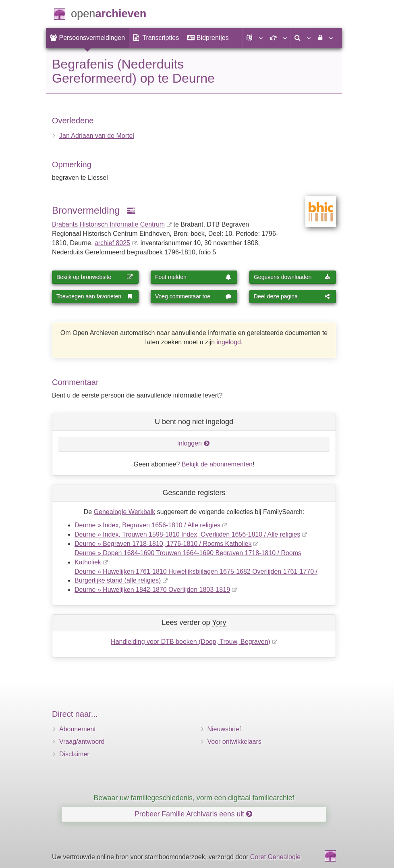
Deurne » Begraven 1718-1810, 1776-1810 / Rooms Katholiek (163, 544)
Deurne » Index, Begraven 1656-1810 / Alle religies (147, 525)
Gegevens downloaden (292, 277)
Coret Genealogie (275, 857)
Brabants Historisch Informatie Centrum (108, 224)
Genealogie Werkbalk (125, 512)
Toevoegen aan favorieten (95, 296)
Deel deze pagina (292, 296)
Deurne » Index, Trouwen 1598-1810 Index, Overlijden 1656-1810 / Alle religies (187, 534)
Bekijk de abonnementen (217, 464)
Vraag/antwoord (82, 742)
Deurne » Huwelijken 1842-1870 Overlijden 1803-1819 (152, 590)
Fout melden (193, 277)
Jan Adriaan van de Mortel (97, 136)
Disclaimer (74, 754)
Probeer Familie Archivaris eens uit (193, 814)
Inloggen (194, 443)
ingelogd (229, 342)
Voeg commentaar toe (193, 296)
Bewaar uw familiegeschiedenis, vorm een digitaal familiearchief (194, 798)
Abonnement (78, 729)
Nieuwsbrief (224, 729)
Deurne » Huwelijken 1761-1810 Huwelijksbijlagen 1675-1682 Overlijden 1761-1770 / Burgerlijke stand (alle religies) (196, 576)
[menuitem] (87, 38)
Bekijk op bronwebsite (95, 277)
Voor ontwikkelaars (234, 742)
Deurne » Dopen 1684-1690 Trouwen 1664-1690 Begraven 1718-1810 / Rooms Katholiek (188, 558)
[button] (254, 38)
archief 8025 (112, 243)
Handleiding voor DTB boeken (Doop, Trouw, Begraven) (191, 642)
